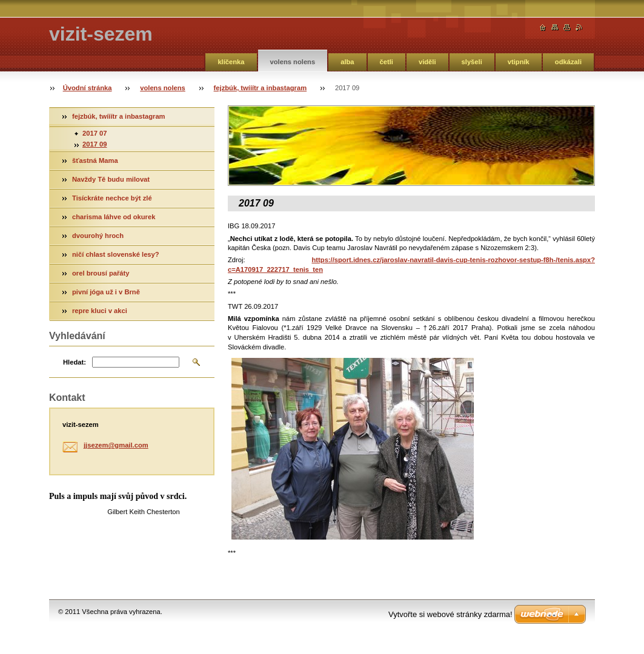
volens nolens (293, 62)
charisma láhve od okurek (114, 217)
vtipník (519, 62)
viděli (427, 62)
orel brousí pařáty (101, 273)
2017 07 (95, 133)
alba (347, 62)
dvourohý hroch (98, 236)
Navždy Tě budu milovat (111, 179)
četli (387, 62)
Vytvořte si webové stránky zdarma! (450, 614)
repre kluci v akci (100, 311)
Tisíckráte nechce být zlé (112, 198)
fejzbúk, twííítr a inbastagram (261, 88)
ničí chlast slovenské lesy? (116, 254)
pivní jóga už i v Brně (106, 292)
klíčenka (231, 62)
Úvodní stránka (88, 88)
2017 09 (95, 144)
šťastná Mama (95, 160)
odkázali (568, 62)
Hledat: (75, 362)
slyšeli (472, 62)
